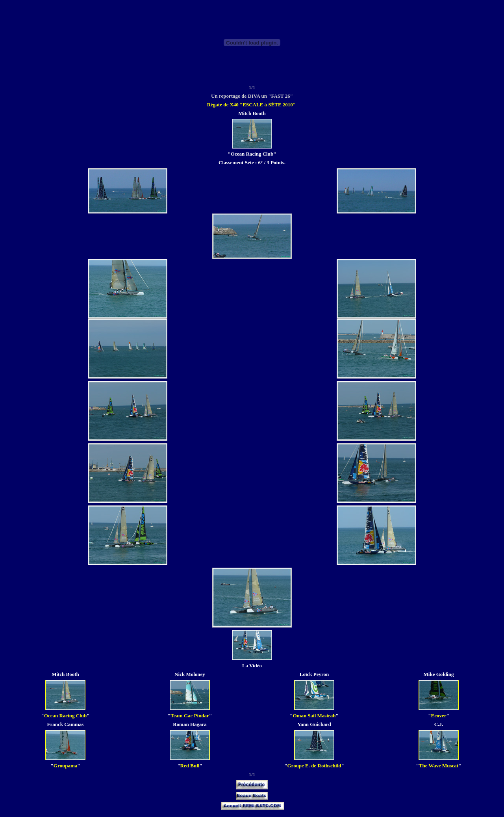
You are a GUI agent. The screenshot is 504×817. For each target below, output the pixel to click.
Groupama (65, 766)
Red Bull (190, 766)
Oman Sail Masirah (314, 716)
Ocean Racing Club (65, 716)
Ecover (439, 716)
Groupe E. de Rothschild (314, 766)
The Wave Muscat (439, 766)
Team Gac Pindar (190, 716)
